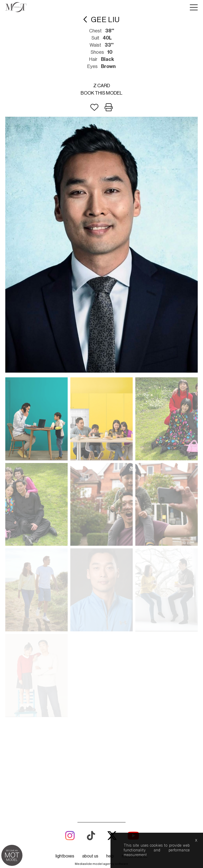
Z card (102, 86)
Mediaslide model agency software (101, 698)
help (110, 690)
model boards (135, 690)
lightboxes (65, 690)
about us (90, 690)
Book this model (101, 93)
